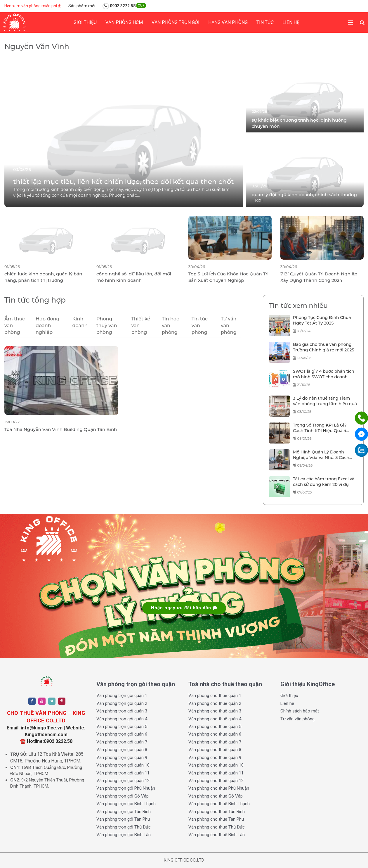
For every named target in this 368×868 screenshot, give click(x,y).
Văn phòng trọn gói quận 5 (122, 727)
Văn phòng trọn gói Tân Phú (123, 819)
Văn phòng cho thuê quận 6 (215, 734)
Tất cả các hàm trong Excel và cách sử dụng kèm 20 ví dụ (324, 482)
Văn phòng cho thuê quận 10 (216, 765)
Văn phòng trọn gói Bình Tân (124, 835)
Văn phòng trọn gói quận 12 (123, 781)
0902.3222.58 (124, 6)
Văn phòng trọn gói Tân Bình (124, 812)
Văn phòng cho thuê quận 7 (215, 742)
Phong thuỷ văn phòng (107, 326)
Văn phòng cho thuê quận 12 (216, 781)
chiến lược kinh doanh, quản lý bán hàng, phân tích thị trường (43, 277)
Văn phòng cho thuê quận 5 (215, 727)
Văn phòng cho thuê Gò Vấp (216, 796)
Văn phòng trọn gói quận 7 (122, 742)
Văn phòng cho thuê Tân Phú (216, 819)
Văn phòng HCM (124, 22)
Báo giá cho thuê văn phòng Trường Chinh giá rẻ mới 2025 (324, 347)
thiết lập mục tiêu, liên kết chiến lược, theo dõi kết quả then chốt (124, 182)
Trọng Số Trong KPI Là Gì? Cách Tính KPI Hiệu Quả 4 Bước (320, 428)
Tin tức (265, 22)
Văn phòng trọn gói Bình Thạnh (126, 804)
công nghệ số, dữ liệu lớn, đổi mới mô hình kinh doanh (134, 277)
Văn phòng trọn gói (176, 22)
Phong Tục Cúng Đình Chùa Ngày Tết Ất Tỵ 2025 (322, 320)
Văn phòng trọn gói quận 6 (122, 734)
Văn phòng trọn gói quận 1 (122, 696)
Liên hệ (291, 22)
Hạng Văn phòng (228, 22)
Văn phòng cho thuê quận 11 (216, 773)
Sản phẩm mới (82, 6)
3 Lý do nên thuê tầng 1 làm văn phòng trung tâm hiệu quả (325, 401)
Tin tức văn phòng (200, 326)
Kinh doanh (80, 322)
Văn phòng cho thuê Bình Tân (217, 835)
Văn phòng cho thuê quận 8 (215, 750)
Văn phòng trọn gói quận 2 (122, 703)
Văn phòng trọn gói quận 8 (122, 750)
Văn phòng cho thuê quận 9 (215, 757)
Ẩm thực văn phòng (15, 326)
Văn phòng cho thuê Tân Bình (217, 812)
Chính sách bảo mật (300, 711)
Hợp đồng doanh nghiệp (47, 326)
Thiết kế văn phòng (141, 326)
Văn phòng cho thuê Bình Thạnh (219, 804)
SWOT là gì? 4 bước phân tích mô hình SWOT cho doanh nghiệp (324, 375)
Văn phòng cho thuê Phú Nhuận (219, 788)
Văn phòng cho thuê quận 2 (215, 703)
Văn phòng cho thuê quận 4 (215, 719)
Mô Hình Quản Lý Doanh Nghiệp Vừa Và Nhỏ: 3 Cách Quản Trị (321, 455)
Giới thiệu (85, 22)
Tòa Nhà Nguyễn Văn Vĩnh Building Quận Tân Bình (61, 429)
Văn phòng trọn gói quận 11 (123, 773)
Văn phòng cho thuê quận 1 (215, 696)
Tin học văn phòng (170, 326)
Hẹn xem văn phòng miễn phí (33, 6)
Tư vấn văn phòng (229, 326)
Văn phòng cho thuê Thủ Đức (217, 827)
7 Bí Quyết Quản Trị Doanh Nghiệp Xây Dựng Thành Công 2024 (319, 277)
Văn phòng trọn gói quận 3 (122, 711)
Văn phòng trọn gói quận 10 (123, 765)
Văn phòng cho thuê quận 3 (215, 711)
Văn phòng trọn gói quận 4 (122, 719)
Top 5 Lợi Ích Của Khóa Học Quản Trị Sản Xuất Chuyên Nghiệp (229, 277)
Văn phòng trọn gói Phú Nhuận (126, 788)
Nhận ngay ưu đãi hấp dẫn (184, 608)
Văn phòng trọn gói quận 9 (122, 757)
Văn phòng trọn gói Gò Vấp (123, 796)
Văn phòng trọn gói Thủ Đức (124, 827)
